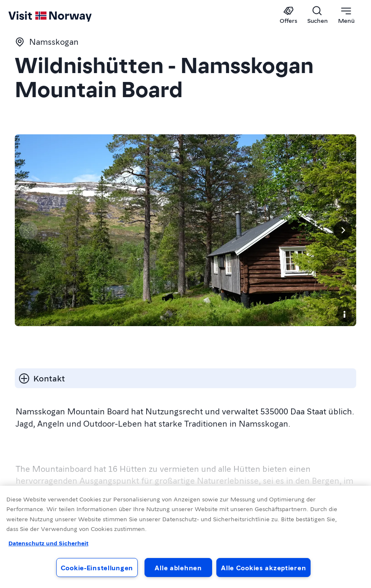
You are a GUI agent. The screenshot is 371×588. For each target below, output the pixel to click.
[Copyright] (344, 314)
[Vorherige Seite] (28, 230)
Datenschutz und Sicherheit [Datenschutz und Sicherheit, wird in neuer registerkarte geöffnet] (48, 543)
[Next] (343, 230)
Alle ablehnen (178, 568)
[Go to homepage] (24, 16)
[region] (185, 537)
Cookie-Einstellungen (97, 568)
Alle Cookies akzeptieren (263, 568)
